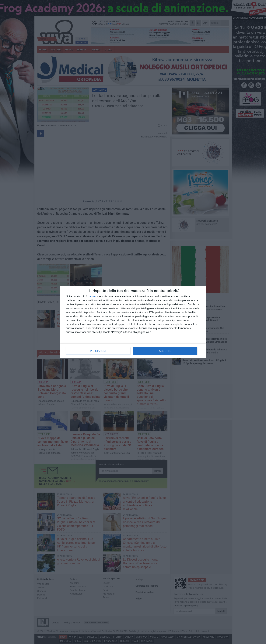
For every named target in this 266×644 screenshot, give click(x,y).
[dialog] (133, 322)
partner (92, 296)
